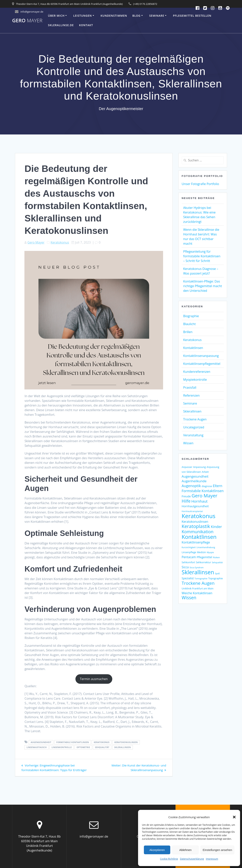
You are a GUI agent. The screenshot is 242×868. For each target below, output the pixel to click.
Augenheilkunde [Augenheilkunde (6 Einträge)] (194, 481)
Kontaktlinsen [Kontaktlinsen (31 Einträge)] (199, 537)
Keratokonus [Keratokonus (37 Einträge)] (199, 516)
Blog (136, 16)
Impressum (212, 859)
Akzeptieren (157, 850)
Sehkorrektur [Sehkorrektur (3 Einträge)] (203, 562)
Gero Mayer (36, 242)
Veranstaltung (193, 435)
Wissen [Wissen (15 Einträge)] (189, 598)
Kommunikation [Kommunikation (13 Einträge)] (198, 531)
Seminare (157, 16)
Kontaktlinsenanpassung (201, 356)
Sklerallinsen (122, 747)
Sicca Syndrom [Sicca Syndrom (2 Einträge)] (196, 567)
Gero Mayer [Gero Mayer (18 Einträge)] (204, 496)
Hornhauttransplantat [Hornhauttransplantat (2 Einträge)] (192, 511)
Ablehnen (185, 850)
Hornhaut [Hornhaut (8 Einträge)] (200, 501)
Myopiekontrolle (195, 380)
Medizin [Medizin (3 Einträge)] (201, 552)
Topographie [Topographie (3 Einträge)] (216, 578)
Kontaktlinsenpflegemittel (202, 364)
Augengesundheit (41, 742)
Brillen (188, 332)
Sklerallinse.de (61, 25)
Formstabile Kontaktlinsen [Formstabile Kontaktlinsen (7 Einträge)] (203, 491)
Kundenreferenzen (197, 372)
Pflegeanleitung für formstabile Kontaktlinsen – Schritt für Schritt (202, 256)
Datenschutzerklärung (192, 859)
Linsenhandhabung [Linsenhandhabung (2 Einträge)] (206, 547)
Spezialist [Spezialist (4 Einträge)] (188, 578)
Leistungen (83, 16)
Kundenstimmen (114, 16)
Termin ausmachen (94, 679)
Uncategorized (194, 427)
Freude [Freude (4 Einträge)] (186, 496)
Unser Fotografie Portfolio (200, 184)
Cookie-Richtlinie (169, 859)
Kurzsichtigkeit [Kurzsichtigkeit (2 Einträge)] (189, 547)
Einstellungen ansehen (217, 850)
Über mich (56, 16)
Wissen (188, 443)
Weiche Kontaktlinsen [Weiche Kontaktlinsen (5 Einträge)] (197, 593)
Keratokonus (60, 242)
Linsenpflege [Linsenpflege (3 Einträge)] (189, 552)
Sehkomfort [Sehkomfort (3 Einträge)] (188, 562)
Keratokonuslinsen (126, 742)
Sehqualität (102, 747)
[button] (234, 817)
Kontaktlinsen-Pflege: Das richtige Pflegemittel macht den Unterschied (203, 286)
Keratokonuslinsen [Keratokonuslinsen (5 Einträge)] (195, 522)
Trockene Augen (195, 419)
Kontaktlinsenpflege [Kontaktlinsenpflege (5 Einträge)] (196, 542)
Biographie (191, 316)
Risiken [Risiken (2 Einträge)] (216, 557)
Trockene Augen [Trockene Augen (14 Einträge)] (198, 583)
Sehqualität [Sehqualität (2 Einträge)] (217, 562)
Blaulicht (189, 324)
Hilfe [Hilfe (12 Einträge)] (186, 501)
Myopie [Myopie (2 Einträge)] (210, 552)
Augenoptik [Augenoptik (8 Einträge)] (191, 486)
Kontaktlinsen (193, 348)
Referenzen (191, 395)
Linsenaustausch (37, 747)
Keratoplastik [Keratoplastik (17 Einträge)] (196, 526)
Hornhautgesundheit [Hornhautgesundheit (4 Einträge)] (195, 506)
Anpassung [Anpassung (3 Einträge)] (199, 467)
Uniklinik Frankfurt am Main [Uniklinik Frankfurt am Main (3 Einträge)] (198, 588)
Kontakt (86, 25)
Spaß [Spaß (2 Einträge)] (217, 573)
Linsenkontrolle (62, 747)
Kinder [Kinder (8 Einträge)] (216, 527)
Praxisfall (190, 387)
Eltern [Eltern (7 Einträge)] (218, 486)
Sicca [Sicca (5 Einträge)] (185, 567)
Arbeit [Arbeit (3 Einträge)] (205, 472)
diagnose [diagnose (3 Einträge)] (207, 486)
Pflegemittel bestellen (192, 16)
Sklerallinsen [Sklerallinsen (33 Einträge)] (198, 572)
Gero (27, 21)
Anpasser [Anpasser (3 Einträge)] (187, 467)
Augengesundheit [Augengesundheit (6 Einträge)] (195, 476)
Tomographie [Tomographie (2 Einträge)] (201, 579)
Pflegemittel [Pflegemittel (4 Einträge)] (204, 557)
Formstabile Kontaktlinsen (73, 742)
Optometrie (83, 747)
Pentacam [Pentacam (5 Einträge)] (189, 557)
